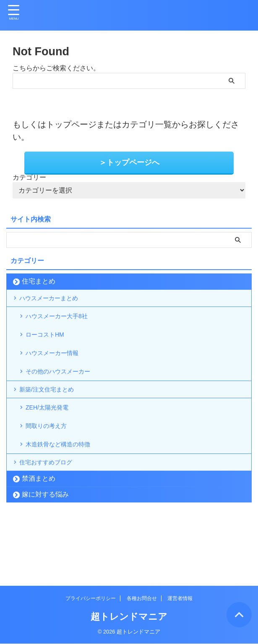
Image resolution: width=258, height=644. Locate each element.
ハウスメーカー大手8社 (64, 324)
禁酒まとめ (39, 533)
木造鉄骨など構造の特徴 (65, 489)
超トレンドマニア (129, 617)
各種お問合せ (142, 599)
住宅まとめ (39, 280)
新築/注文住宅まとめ (53, 419)
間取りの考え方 (52, 466)
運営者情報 (180, 599)
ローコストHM (50, 348)
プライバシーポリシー (91, 599)
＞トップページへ (129, 162)
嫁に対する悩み (45, 549)
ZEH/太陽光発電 (52, 442)
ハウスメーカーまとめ (55, 300)
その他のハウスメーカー (65, 395)
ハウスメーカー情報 (58, 371)
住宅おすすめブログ (52, 513)
